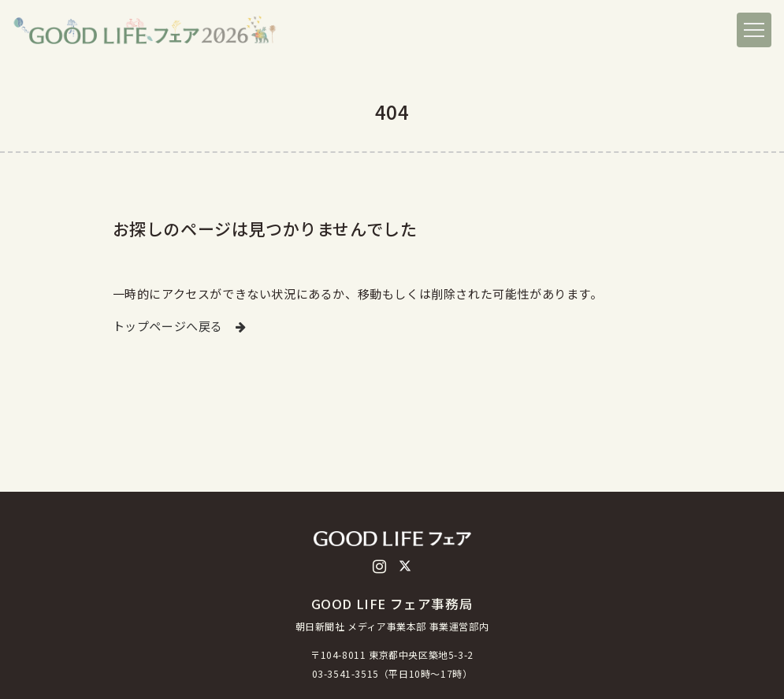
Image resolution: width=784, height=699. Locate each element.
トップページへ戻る (180, 326)
